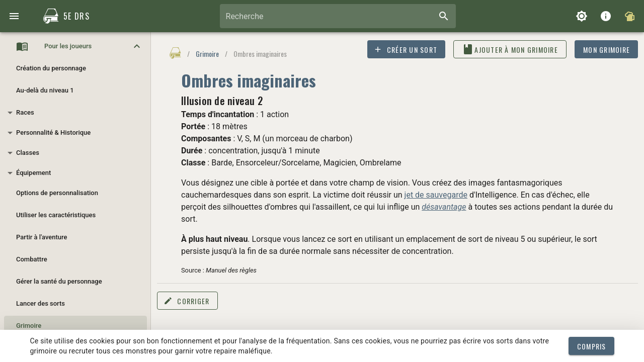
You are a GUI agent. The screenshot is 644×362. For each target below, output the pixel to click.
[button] (75, 46)
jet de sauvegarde (436, 195)
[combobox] (338, 16)
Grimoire (207, 54)
